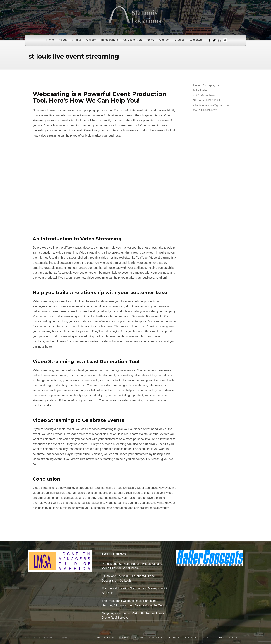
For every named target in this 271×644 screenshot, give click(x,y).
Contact (165, 40)
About (63, 40)
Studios (180, 40)
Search (225, 40)
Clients (77, 40)
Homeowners (109, 40)
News (151, 40)
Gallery (91, 40)
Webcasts (196, 40)
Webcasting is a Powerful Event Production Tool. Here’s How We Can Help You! (100, 97)
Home (50, 40)
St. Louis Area (132, 40)
